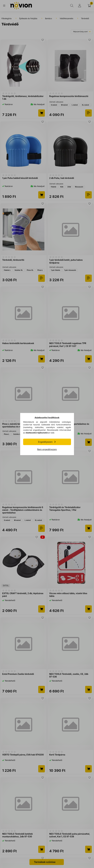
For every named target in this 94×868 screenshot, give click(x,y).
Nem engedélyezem (47, 449)
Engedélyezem (45, 442)
